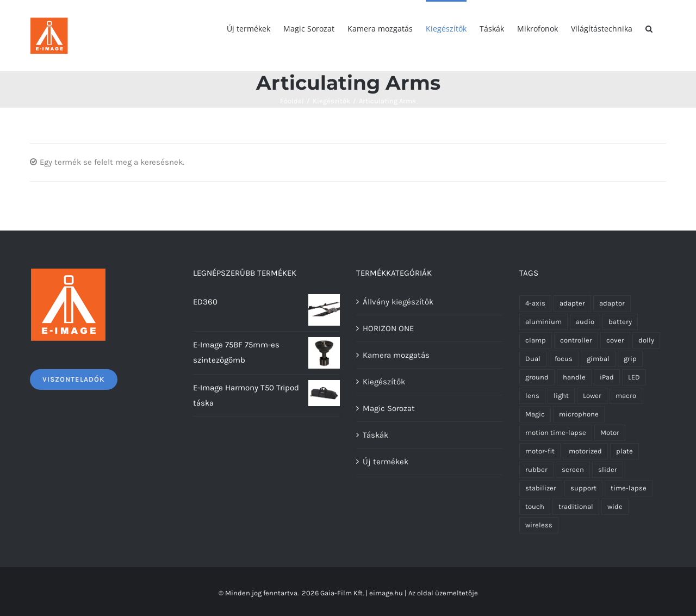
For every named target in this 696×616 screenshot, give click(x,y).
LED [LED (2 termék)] (634, 377)
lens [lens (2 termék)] (532, 396)
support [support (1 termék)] (583, 488)
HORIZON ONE (388, 328)
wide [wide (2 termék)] (615, 506)
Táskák (375, 435)
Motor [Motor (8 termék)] (610, 433)
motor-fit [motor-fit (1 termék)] (540, 451)
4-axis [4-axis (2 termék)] (535, 303)
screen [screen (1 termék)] (573, 469)
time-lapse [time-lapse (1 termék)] (629, 488)
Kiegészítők (384, 382)
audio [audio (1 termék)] (585, 322)
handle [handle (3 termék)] (574, 377)
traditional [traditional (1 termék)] (576, 506)
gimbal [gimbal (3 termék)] (598, 359)
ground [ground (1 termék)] (537, 377)
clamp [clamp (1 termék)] (536, 340)
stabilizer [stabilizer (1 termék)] (541, 488)
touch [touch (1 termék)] (535, 506)
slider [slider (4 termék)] (608, 469)
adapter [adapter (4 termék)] (572, 303)
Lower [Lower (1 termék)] (592, 396)
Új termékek (386, 462)
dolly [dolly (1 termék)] (646, 340)
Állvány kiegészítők (398, 302)
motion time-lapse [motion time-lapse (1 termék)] (556, 433)
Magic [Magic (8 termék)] (535, 414)
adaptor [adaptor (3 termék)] (612, 303)
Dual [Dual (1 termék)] (533, 359)
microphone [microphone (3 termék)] (579, 414)
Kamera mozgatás (396, 355)
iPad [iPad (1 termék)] (607, 377)
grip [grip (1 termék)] (630, 359)
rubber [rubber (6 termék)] (536, 469)
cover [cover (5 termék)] (615, 340)
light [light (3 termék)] (561, 396)
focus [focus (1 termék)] (564, 359)
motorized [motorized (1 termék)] (585, 451)
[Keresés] (649, 28)
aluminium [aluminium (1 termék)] (543, 322)
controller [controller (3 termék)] (576, 340)
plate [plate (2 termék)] (624, 451)
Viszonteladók (74, 379)
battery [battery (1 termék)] (620, 322)
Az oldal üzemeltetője (443, 593)
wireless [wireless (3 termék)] (539, 525)
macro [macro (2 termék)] (626, 396)
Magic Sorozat (389, 408)
